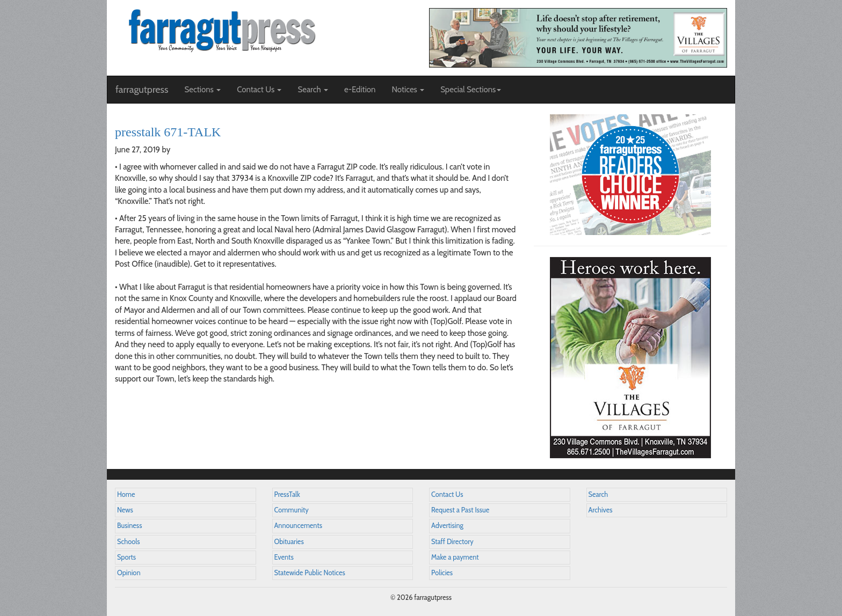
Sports (126, 557)
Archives (601, 510)
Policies (442, 573)
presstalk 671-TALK (168, 132)
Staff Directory (452, 542)
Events (284, 557)
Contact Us (447, 494)
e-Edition (360, 90)
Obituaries (289, 542)
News (125, 510)
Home (126, 494)
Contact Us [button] (259, 90)
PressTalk (287, 494)
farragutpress (142, 90)
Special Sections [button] (471, 90)
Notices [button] (408, 90)
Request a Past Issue (460, 510)
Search (598, 494)
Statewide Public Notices (310, 573)
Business (129, 526)
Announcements (298, 526)
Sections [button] (202, 90)
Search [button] (313, 90)
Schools (128, 542)
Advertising (447, 526)
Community (292, 510)
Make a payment (455, 557)
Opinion (129, 573)
